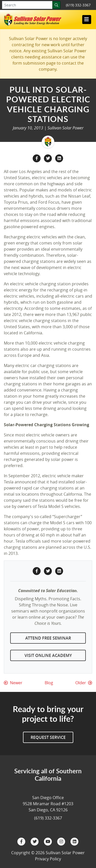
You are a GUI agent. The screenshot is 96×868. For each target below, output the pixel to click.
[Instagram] (62, 841)
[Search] (56, 5)
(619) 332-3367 (78, 5)
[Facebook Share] (37, 158)
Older (84, 683)
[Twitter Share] (49, 158)
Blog (49, 683)
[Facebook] (22, 841)
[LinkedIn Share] (59, 158)
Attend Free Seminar (48, 638)
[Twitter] (35, 841)
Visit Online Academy (48, 655)
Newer (13, 683)
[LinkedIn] (75, 841)
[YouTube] (49, 841)
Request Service (48, 737)
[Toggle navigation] (87, 19)
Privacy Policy (48, 859)
